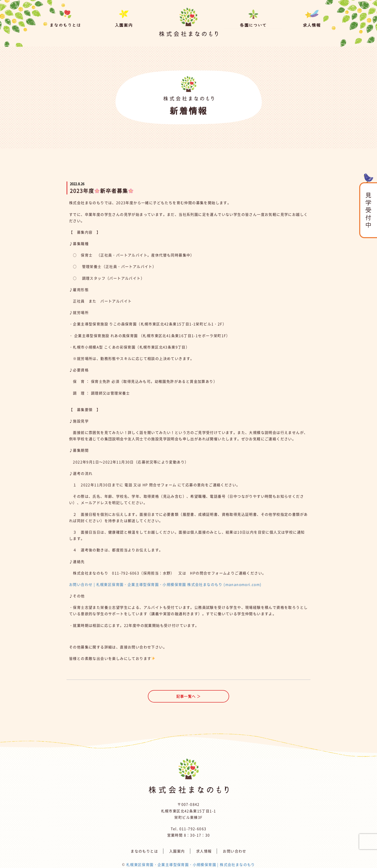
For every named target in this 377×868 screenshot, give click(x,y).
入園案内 (177, 851)
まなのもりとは (144, 851)
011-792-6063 (193, 829)
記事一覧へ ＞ (189, 696)
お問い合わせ (234, 851)
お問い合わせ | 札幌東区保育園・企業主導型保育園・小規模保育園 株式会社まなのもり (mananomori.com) (165, 584)
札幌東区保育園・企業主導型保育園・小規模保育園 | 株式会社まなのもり (191, 864)
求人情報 (204, 851)
